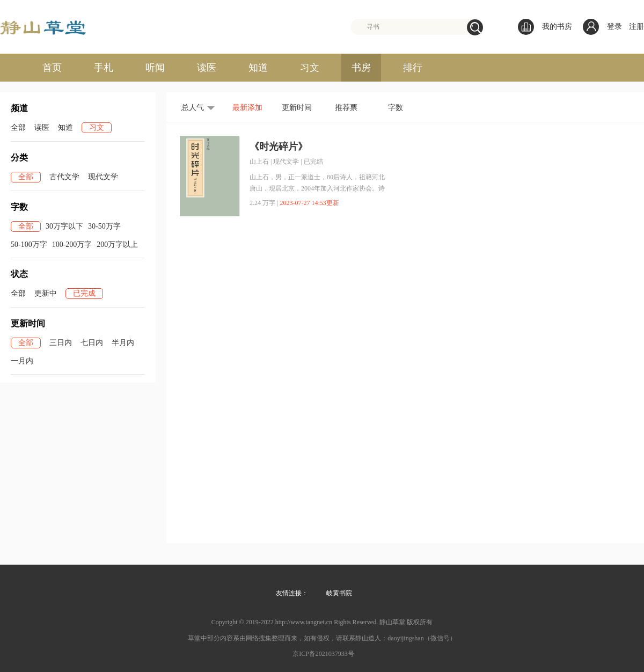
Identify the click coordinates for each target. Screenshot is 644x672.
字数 (396, 108)
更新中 (46, 293)
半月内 (123, 343)
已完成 (84, 293)
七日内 (92, 343)
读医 (207, 68)
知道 (258, 68)
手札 (104, 68)
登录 (614, 27)
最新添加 (247, 108)
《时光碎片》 (279, 147)
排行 (413, 68)
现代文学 (103, 177)
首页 (52, 68)
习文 (310, 68)
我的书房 (545, 27)
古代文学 (64, 177)
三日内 (61, 343)
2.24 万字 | (264, 203)
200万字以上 (117, 244)
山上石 (259, 162)
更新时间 (297, 108)
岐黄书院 (339, 593)
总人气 (193, 108)
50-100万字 (29, 244)
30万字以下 (64, 226)
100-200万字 (72, 244)
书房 (361, 68)
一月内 (22, 361)
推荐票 (346, 108)
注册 (636, 27)
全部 (18, 127)
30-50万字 (104, 226)
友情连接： (292, 593)
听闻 (155, 68)
